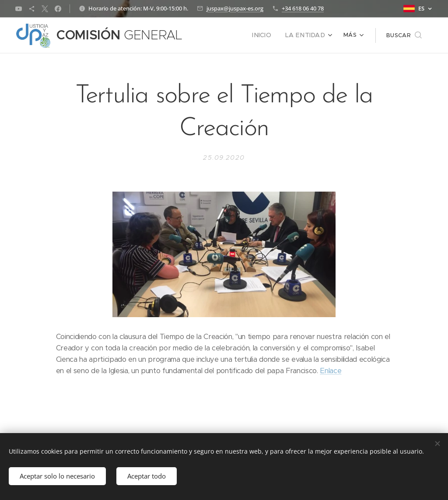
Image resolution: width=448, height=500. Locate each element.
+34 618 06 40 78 (303, 8)
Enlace (331, 371)
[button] (404, 35)
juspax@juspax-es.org (235, 8)
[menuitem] (213, 35)
